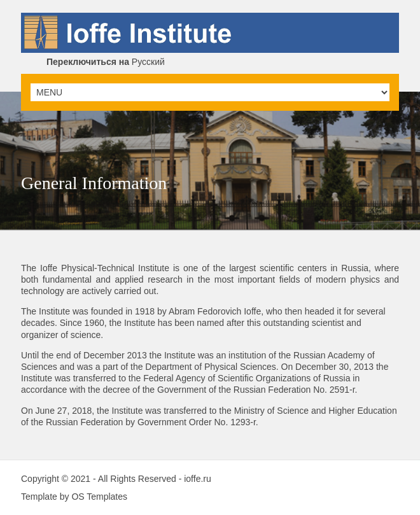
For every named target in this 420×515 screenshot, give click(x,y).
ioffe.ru (198, 479)
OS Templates (99, 497)
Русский (106, 62)
